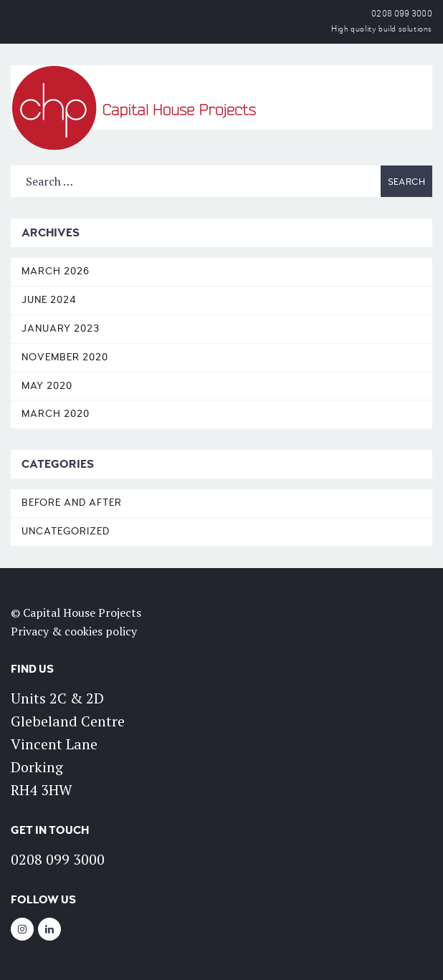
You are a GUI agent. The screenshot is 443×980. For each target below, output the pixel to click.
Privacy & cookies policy (74, 631)
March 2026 (56, 271)
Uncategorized (66, 531)
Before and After (72, 503)
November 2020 (65, 357)
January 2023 (61, 328)
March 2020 (56, 414)
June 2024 (49, 300)
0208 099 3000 (402, 14)
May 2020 (47, 386)
